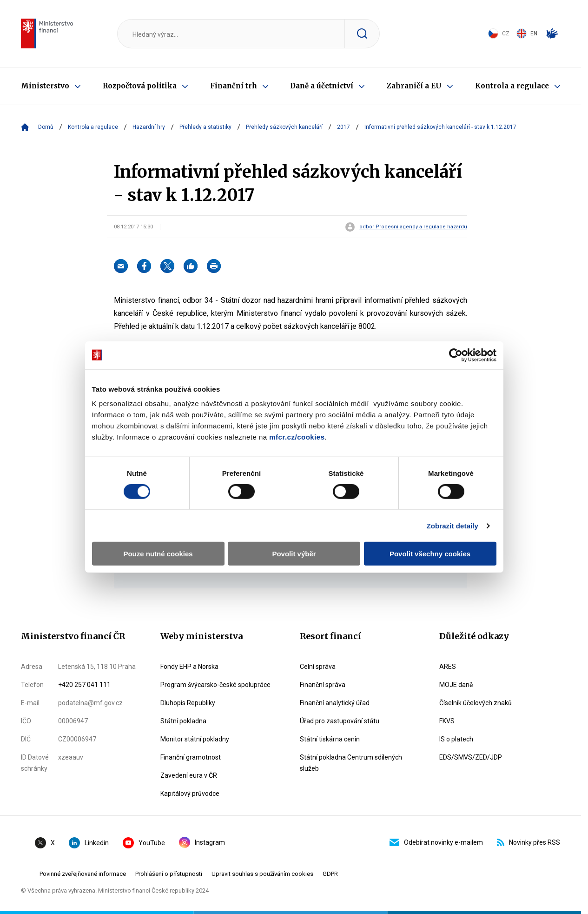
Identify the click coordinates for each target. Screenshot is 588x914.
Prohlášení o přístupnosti (169, 874)
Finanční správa (323, 685)
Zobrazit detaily (456, 505)
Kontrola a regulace (512, 86)
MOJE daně (456, 685)
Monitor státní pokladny (195, 739)
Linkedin (89, 843)
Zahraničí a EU (414, 86)
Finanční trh (234, 86)
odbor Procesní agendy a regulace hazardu (413, 227)
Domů (46, 127)
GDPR (330, 874)
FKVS (447, 721)
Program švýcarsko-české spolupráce (215, 685)
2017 (344, 127)
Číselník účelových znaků (476, 703)
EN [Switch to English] (527, 33)
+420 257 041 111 (84, 685)
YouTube (144, 843)
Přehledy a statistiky (205, 127)
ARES (448, 667)
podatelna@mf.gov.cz (90, 703)
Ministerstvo (45, 86)
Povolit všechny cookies (433, 533)
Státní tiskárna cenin (330, 739)
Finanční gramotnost (191, 757)
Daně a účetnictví (322, 86)
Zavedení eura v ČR (189, 775)
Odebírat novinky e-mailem (436, 842)
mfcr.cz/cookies (293, 416)
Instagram (202, 842)
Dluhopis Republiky (188, 703)
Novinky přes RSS (529, 842)
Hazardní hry (149, 127)
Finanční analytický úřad (335, 703)
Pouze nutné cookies (155, 533)
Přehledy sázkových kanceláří (284, 127)
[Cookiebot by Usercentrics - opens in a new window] (459, 334)
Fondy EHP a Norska (189, 667)
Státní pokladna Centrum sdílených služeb (351, 763)
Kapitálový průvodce (190, 794)
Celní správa (318, 667)
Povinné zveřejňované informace (83, 874)
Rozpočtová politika (140, 86)
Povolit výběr (294, 533)
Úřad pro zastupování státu (340, 721)
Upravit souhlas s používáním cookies (262, 874)
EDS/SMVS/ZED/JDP (471, 757)
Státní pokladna (183, 721)
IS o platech (456, 739)
